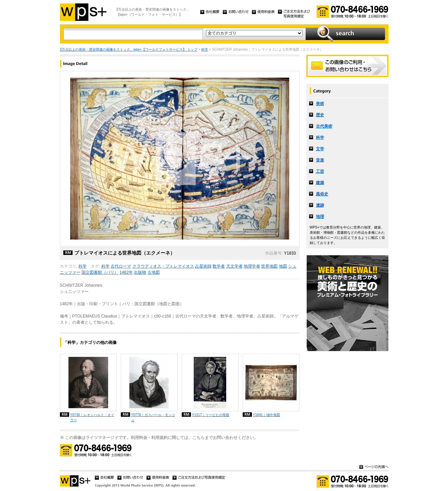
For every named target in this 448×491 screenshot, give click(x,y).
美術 (320, 104)
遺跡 (320, 205)
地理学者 (252, 266)
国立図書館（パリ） (100, 272)
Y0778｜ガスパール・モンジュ (153, 417)
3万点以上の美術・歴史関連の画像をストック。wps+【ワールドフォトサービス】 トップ (129, 49)
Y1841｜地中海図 (266, 415)
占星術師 (203, 266)
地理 (320, 217)
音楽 (320, 160)
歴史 (320, 115)
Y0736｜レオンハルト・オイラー (92, 417)
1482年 (126, 272)
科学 (205, 49)
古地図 (154, 272)
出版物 (140, 272)
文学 (320, 149)
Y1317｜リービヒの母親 (211, 415)
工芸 (320, 171)
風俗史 (322, 194)
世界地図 (269, 266)
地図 (283, 266)
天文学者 (234, 266)
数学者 (219, 266)
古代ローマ (121, 266)
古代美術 (324, 126)
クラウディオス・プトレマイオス (163, 266)
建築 (320, 183)
